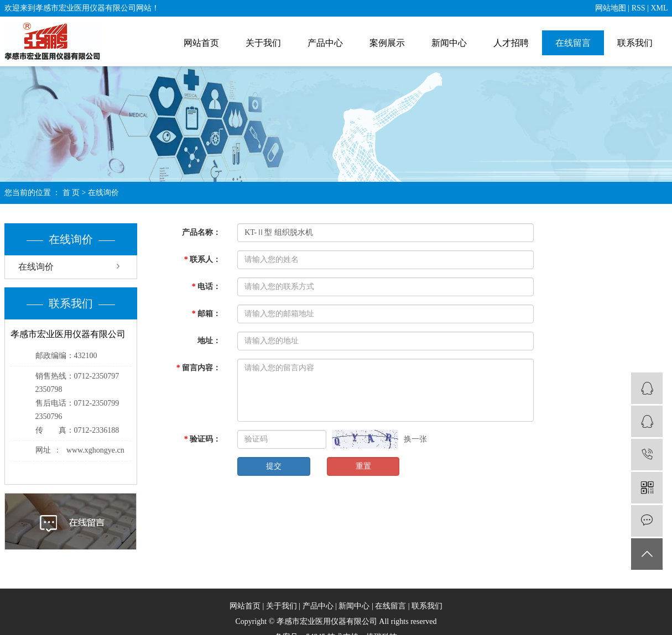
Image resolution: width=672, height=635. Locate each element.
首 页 (71, 193)
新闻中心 (449, 43)
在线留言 (573, 43)
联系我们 (635, 43)
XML (659, 8)
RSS (639, 8)
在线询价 (36, 267)
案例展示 (387, 43)
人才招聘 (511, 43)
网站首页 (201, 43)
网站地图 (611, 8)
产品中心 (325, 43)
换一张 (415, 439)
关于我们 (263, 43)
